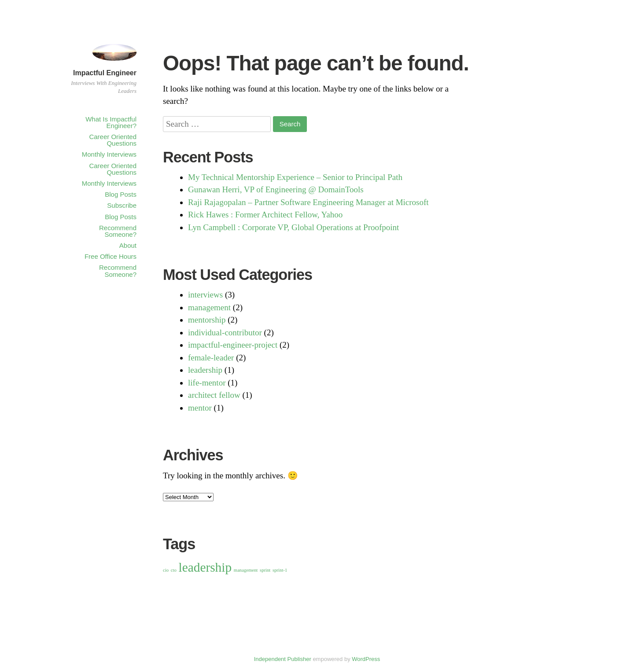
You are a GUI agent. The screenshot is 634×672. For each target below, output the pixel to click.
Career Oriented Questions (113, 140)
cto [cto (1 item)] (174, 570)
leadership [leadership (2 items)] (205, 567)
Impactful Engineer (105, 73)
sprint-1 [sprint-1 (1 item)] (280, 570)
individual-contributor (225, 332)
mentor (200, 408)
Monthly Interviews (109, 154)
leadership (205, 370)
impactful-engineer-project (233, 345)
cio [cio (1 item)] (166, 570)
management (209, 307)
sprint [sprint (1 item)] (265, 570)
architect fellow (214, 395)
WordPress (366, 659)
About (128, 245)
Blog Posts (121, 194)
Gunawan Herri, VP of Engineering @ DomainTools (276, 189)
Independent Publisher (283, 659)
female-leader (211, 358)
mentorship (207, 320)
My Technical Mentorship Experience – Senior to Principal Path (295, 177)
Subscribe (122, 205)
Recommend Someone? (118, 231)
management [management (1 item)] (246, 570)
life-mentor (207, 383)
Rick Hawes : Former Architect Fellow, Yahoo (265, 215)
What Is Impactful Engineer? (111, 122)
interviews (205, 295)
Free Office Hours (111, 256)
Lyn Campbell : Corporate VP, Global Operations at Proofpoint (293, 227)
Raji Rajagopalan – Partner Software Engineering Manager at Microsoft (308, 202)
